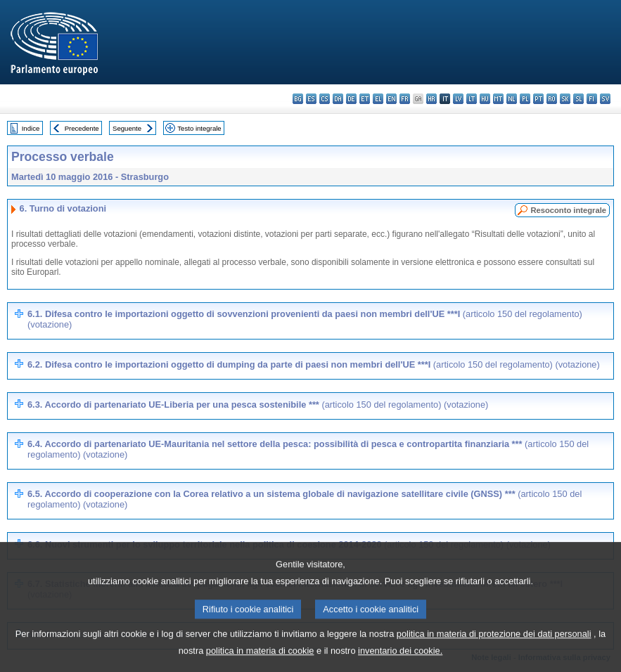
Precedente (82, 128)
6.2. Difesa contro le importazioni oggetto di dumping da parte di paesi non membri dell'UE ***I (314, 364)
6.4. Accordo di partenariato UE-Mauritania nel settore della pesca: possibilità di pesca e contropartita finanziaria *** (308, 449)
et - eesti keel (365, 99)
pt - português (538, 99)
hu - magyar (485, 99)
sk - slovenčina (565, 99)
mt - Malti (498, 99)
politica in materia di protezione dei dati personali (494, 647)
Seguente (127, 128)
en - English (391, 99)
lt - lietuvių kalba (472, 99)
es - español (311, 99)
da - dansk (338, 99)
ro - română (552, 99)
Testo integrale (199, 128)
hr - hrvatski (431, 99)
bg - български (298, 99)
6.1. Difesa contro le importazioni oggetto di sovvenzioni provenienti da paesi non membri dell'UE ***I (305, 319)
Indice (31, 128)
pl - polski (525, 99)
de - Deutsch (351, 99)
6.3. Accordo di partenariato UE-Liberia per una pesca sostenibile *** (258, 405)
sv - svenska (605, 99)
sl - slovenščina (578, 99)
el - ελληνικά (378, 99)
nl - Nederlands (512, 99)
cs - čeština (325, 99)
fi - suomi (592, 99)
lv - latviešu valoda (458, 99)
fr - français (405, 99)
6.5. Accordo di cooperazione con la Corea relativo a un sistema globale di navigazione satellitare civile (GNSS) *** (305, 499)
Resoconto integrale (568, 210)
